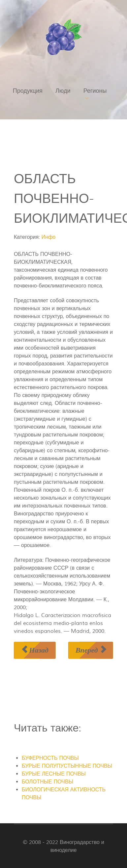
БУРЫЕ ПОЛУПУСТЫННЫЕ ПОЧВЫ (67, 766)
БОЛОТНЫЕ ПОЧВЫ (48, 782)
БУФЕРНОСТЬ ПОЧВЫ (50, 758)
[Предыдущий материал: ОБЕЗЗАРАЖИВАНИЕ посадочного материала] (35, 650)
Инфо (48, 237)
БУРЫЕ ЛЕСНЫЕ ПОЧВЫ (54, 774)
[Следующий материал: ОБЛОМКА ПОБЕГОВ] (91, 650)
